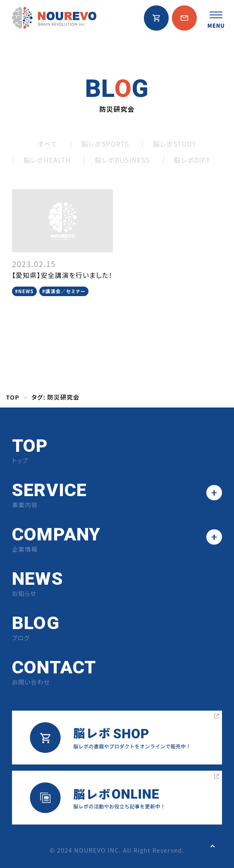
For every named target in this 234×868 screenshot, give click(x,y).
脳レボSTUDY (174, 144)
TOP (13, 397)
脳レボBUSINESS (122, 160)
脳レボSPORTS (105, 144)
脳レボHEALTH (47, 160)
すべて (48, 144)
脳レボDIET (192, 160)
